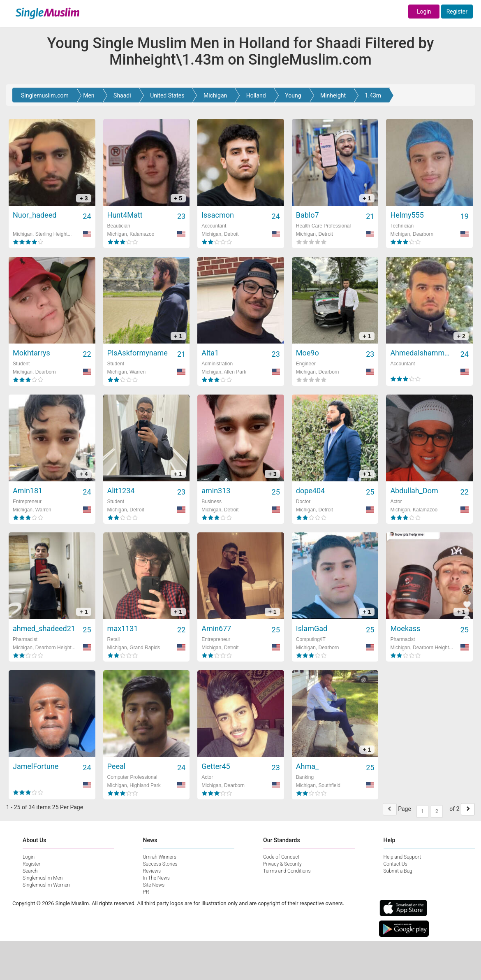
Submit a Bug (398, 871)
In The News (156, 878)
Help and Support (402, 857)
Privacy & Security (282, 864)
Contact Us (395, 864)
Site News (154, 885)
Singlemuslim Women (46, 885)
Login (424, 12)
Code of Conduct (281, 857)
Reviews (152, 871)
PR (146, 892)
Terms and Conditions (287, 871)
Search (30, 871)
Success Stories (160, 864)
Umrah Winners (160, 857)
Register (457, 12)
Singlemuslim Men (43, 878)
